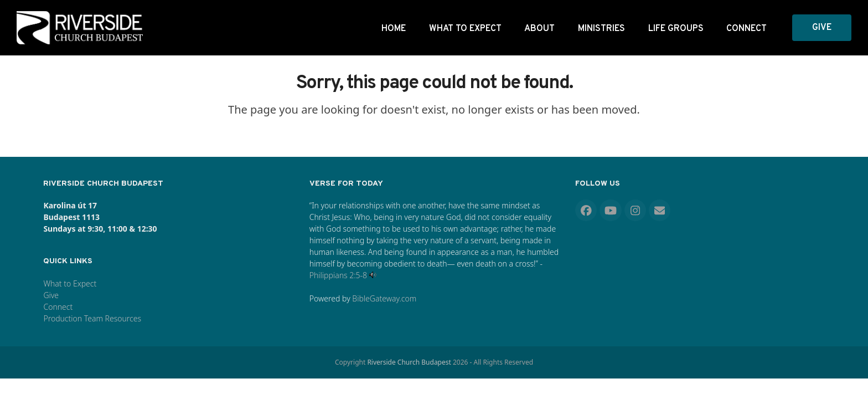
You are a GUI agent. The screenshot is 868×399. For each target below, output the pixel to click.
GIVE (822, 28)
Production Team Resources (92, 318)
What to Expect (70, 283)
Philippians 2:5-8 (338, 275)
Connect (58, 307)
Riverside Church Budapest (409, 362)
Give (51, 295)
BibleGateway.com (384, 298)
